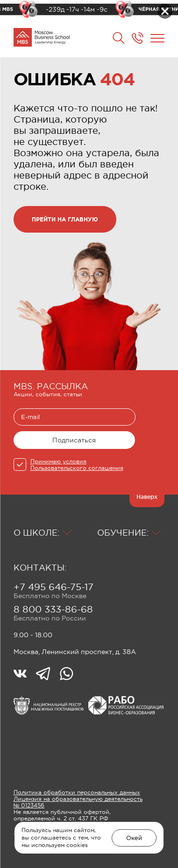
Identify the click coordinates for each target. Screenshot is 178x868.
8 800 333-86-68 (53, 609)
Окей (134, 838)
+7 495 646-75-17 (53, 587)
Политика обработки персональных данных (77, 792)
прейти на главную (65, 219)
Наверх (147, 497)
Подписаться (74, 440)
